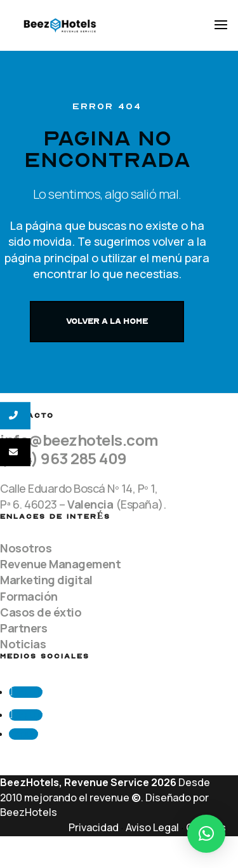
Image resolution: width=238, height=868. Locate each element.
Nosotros (26, 548)
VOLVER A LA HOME (107, 321)
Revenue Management (60, 564)
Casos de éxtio (41, 612)
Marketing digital (46, 580)
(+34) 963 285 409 (63, 458)
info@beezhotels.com (79, 440)
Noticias (23, 644)
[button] (206, 834)
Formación (29, 596)
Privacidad (94, 827)
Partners (23, 628)
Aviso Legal (152, 827)
